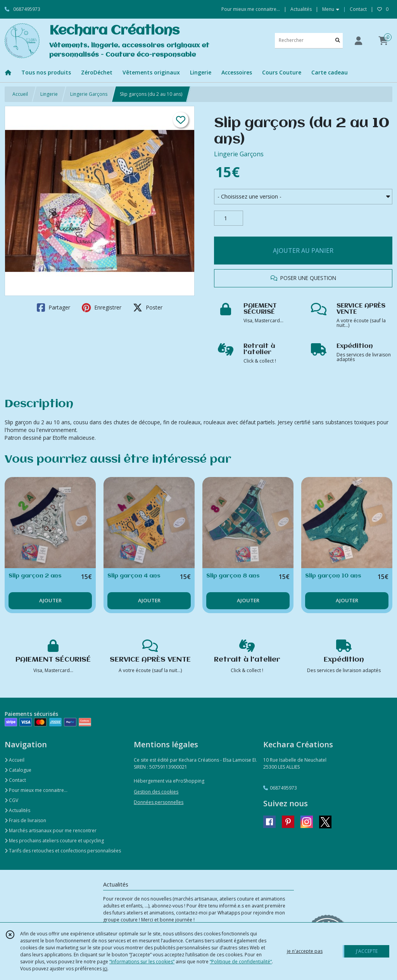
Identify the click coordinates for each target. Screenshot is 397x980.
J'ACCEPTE (367, 951)
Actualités (17, 810)
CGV (11, 800)
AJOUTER (50, 600)
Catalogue (18, 770)
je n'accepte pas (305, 951)
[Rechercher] (338, 41)
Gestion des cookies (156, 792)
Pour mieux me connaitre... (36, 790)
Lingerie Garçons (89, 94)
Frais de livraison (25, 820)
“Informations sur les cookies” (142, 962)
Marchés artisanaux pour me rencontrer (51, 830)
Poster (148, 308)
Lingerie (49, 94)
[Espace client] (358, 41)
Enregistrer (102, 308)
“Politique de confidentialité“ (241, 962)
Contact (358, 9)
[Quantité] (229, 218)
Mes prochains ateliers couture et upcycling (54, 841)
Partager (54, 308)
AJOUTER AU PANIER (303, 251)
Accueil (20, 94)
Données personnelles (159, 802)
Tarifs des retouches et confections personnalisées (63, 851)
